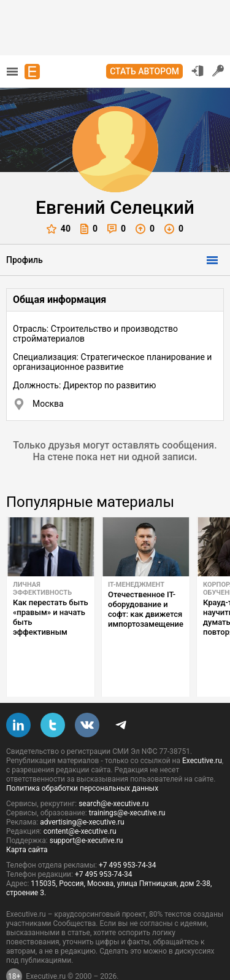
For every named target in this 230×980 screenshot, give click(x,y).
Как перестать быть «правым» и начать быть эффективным (51, 617)
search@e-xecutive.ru (113, 775)
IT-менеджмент (136, 585)
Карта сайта (27, 821)
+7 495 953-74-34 (128, 836)
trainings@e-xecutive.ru (127, 784)
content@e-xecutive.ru (80, 802)
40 (59, 229)
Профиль (25, 260)
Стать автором (144, 71)
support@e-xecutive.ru (86, 812)
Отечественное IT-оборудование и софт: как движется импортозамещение (146, 609)
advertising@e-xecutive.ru (82, 793)
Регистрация (218, 71)
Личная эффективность (42, 589)
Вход (197, 71)
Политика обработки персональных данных (82, 759)
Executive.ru (202, 732)
